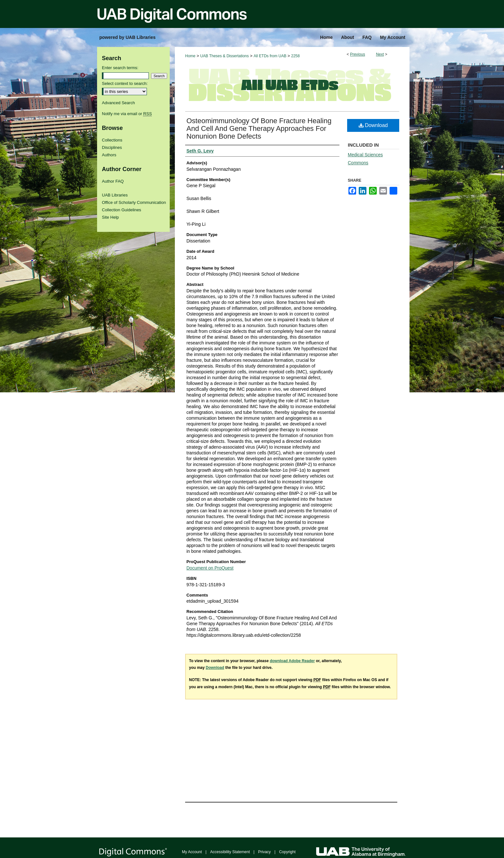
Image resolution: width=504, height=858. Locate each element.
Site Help (110, 217)
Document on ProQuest (210, 568)
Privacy (264, 852)
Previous (358, 54)
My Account (192, 852)
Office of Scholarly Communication (134, 202)
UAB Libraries (115, 195)
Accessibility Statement (230, 852)
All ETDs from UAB (270, 56)
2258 (296, 56)
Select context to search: (125, 83)
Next (380, 54)
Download (373, 125)
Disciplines (112, 147)
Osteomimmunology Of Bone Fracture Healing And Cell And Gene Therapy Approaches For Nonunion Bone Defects (259, 128)
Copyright (287, 852)
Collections (112, 140)
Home (190, 56)
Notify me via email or (127, 114)
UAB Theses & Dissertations (225, 56)
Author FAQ (113, 181)
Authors (109, 155)
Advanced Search (118, 103)
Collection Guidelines (122, 210)
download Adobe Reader (292, 661)
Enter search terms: (120, 68)
